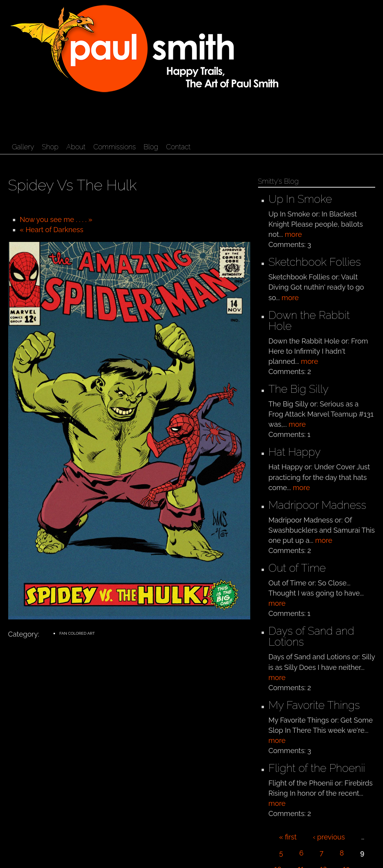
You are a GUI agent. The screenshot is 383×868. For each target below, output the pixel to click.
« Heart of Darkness (52, 230)
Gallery (23, 147)
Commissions (115, 147)
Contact (178, 147)
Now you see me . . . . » (56, 219)
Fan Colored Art (77, 633)
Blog (151, 147)
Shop (50, 147)
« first (288, 837)
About (76, 147)
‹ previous (329, 837)
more (293, 234)
